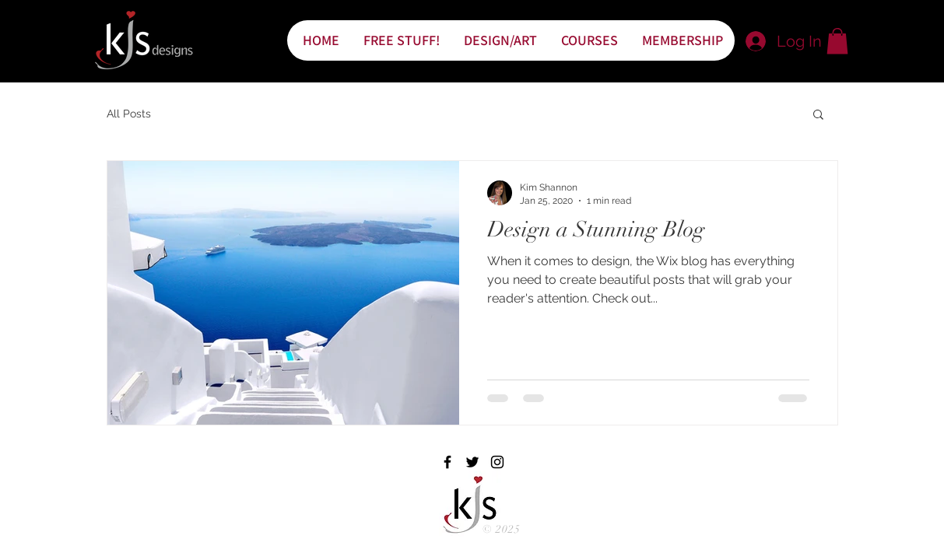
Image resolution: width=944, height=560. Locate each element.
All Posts (129, 114)
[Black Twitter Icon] (472, 462)
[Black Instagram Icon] (497, 462)
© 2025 (502, 529)
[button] (837, 41)
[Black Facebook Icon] (447, 462)
